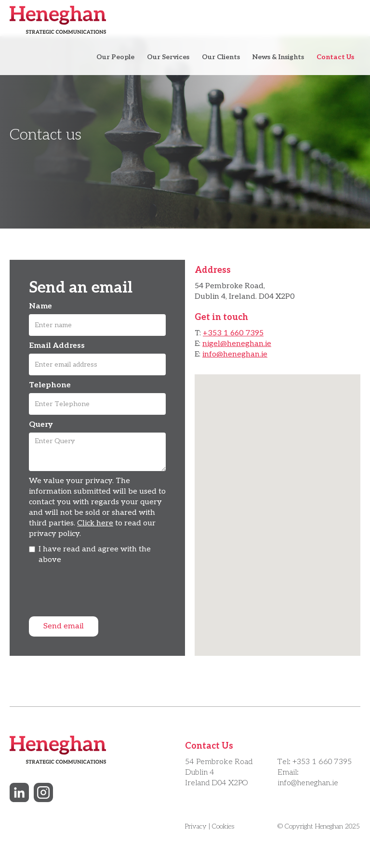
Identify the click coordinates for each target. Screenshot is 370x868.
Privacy (196, 826)
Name (40, 306)
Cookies (223, 826)
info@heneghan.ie (235, 354)
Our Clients (221, 57)
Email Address (57, 346)
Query (41, 425)
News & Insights (278, 57)
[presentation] (102, 594)
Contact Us (335, 57)
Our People (115, 57)
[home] (58, 20)
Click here (95, 523)
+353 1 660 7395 (233, 333)
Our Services (168, 57)
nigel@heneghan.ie (237, 344)
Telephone (50, 385)
